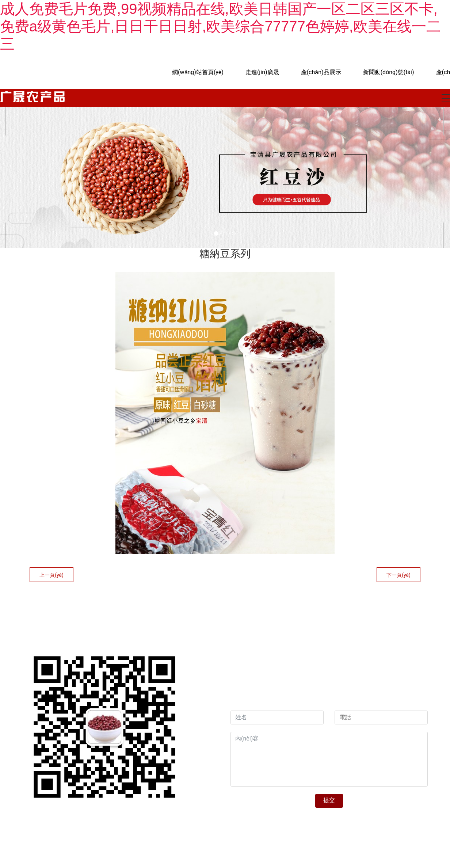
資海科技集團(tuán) (315, 694)
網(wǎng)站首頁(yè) (198, 72)
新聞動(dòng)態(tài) (389, 72)
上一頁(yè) (52, 575)
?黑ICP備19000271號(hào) (263, 824)
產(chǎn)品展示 (321, 72)
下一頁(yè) (398, 575)
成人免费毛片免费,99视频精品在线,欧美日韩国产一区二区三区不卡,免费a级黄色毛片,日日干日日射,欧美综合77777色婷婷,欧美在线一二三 (220, 26)
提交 (329, 800)
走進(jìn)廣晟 (262, 72)
